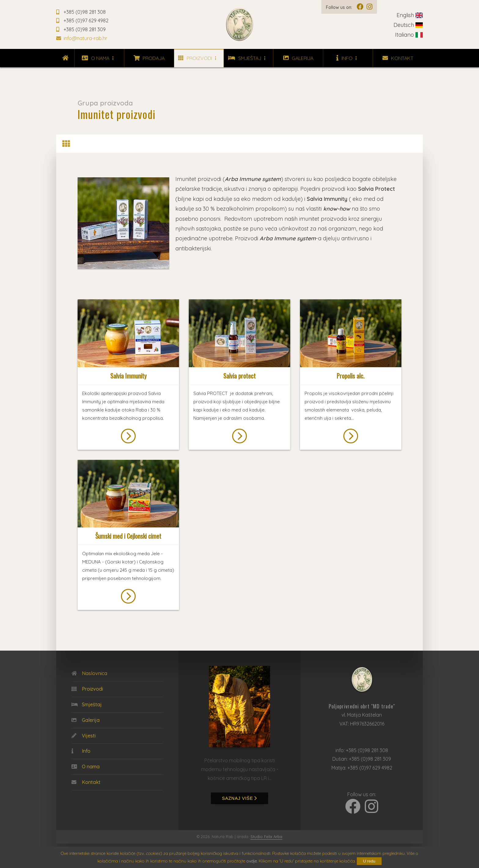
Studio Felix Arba (266, 837)
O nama (99, 58)
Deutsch (408, 25)
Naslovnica (89, 674)
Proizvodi (199, 58)
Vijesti (84, 736)
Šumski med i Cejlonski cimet (128, 536)
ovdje (252, 861)
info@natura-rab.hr (82, 38)
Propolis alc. (351, 376)
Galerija (298, 58)
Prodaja (149, 58)
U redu (369, 861)
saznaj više (240, 798)
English (410, 15)
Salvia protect (239, 376)
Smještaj (248, 58)
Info (348, 58)
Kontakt (398, 58)
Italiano (409, 35)
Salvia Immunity (128, 376)
